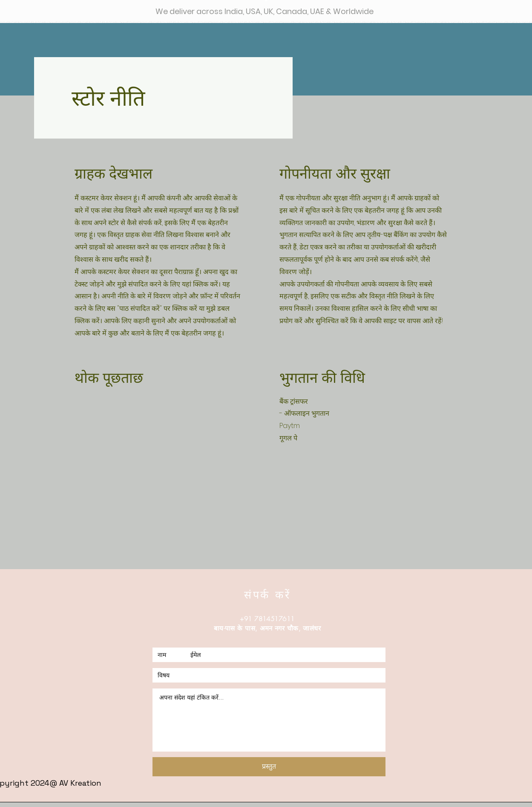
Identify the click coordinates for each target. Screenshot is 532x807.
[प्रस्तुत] (269, 767)
